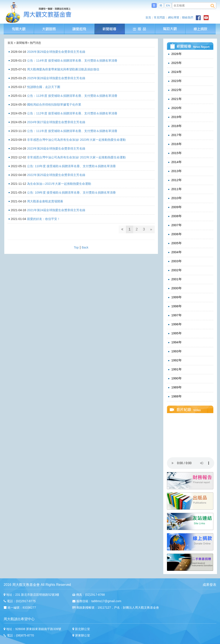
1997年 (174, 315)
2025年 (174, 63)
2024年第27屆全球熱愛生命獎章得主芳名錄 (56, 122)
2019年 (174, 117)
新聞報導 (110, 26)
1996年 (174, 324)
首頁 (148, 17)
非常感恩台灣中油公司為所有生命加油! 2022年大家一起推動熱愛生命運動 (76, 157)
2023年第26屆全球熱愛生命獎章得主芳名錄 (56, 148)
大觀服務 (49, 26)
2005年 (174, 243)
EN (168, 5)
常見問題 (159, 17)
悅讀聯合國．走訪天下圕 (44, 87)
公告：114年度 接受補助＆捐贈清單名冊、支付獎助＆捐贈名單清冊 (72, 61)
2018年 (174, 126)
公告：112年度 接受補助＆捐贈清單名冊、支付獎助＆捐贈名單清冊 (72, 113)
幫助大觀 (170, 26)
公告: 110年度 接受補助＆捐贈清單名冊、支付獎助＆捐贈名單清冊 (71, 166)
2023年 (174, 81)
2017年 (174, 135)
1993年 (174, 351)
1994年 (174, 342)
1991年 (174, 369)
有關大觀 (19, 26)
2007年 (174, 225)
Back (85, 247)
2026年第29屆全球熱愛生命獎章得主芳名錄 (56, 52)
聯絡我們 (188, 17)
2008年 (174, 216)
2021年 (174, 99)
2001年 (174, 279)
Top (76, 247)
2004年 (174, 252)
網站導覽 (174, 17)
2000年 (174, 288)
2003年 (174, 261)
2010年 (174, 198)
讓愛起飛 (79, 26)
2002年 (174, 270)
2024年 (174, 72)
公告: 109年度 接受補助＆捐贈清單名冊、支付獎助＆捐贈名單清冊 (71, 192)
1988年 (174, 396)
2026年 (174, 54)
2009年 (174, 207)
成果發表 (209, 585)
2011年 (174, 189)
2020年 (174, 108)
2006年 (174, 234)
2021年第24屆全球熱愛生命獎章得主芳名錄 (56, 210)
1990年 (174, 378)
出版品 (140, 26)
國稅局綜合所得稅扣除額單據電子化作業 (54, 105)
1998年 (174, 306)
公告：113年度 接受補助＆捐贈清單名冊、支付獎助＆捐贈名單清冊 (72, 96)
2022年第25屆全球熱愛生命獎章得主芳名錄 (56, 175)
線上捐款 (201, 29)
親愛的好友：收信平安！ (44, 219)
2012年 (174, 180)
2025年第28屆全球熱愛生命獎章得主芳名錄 (56, 78)
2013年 (174, 171)
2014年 (174, 162)
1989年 (174, 387)
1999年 (174, 297)
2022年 (174, 90)
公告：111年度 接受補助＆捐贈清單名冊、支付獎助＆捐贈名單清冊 (72, 131)
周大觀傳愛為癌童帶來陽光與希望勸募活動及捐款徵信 (63, 69)
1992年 (174, 360)
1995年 (174, 333)
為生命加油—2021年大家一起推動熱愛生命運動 (59, 184)
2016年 (174, 144)
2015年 (174, 153)
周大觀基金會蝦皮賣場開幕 (45, 201)
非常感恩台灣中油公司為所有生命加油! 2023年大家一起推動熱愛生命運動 (76, 140)
